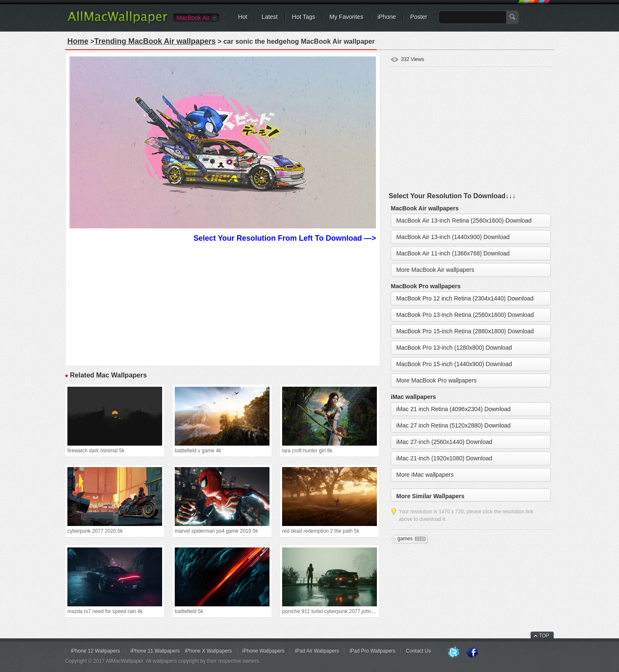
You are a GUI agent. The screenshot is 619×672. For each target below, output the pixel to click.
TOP (544, 636)
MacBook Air (193, 18)
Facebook (472, 653)
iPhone (387, 17)
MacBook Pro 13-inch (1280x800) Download (454, 348)
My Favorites (347, 17)
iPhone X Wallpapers (208, 651)
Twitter (454, 653)
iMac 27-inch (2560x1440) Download (444, 442)
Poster (419, 17)
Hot (243, 17)
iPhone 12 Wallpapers (95, 651)
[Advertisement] (223, 303)
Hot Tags (304, 17)
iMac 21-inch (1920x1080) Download (444, 458)
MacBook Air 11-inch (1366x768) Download (453, 253)
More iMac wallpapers (425, 475)
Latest (269, 17)
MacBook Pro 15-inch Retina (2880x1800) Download (465, 331)
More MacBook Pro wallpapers (436, 380)
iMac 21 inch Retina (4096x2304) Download (454, 409)
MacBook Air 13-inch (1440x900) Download (453, 237)
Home (78, 41)
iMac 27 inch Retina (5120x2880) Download (454, 425)
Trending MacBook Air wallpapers (155, 41)
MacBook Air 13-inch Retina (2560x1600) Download (464, 220)
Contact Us (418, 651)
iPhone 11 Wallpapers (155, 651)
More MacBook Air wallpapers (435, 270)
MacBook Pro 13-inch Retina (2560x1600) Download (465, 315)
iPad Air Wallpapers (317, 651)
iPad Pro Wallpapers (372, 651)
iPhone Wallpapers (264, 651)
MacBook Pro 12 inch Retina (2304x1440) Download (465, 298)
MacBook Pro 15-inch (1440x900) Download (454, 364)
